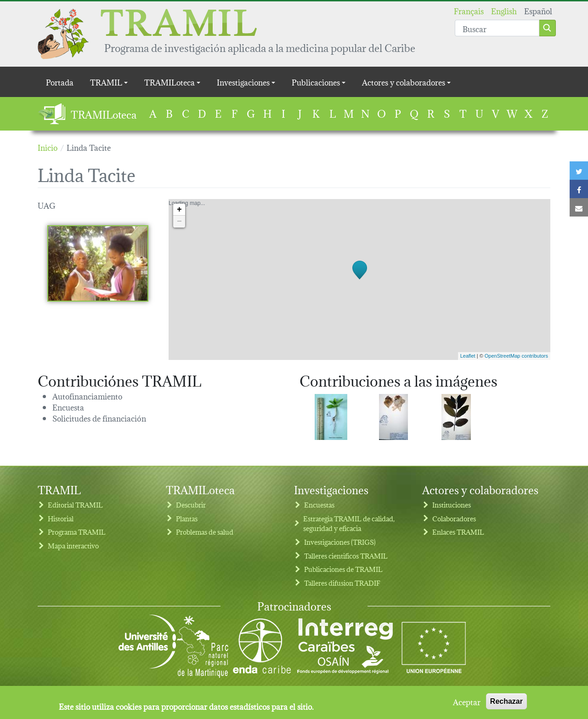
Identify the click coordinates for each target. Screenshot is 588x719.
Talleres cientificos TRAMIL (346, 556)
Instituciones (452, 505)
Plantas (187, 518)
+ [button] (179, 210)
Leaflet (468, 356)
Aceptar (467, 703)
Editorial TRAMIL (75, 505)
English (504, 10)
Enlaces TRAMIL (458, 532)
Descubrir (191, 505)
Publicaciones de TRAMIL (343, 569)
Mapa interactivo (73, 545)
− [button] (179, 222)
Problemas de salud (205, 532)
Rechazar (506, 703)
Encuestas (319, 505)
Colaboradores (454, 518)
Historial (61, 518)
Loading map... (358, 280)
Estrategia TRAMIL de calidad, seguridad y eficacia (349, 523)
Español (538, 10)
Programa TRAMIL (77, 532)
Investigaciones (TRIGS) (340, 542)
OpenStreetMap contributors (516, 356)
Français (469, 10)
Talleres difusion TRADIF (342, 583)
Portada (60, 82)
